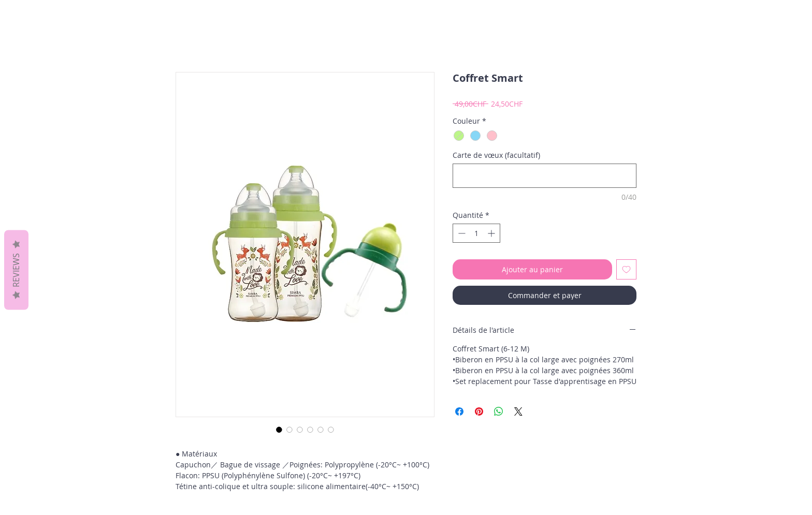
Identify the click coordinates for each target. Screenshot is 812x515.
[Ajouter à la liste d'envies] (626, 269)
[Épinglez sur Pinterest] (479, 411)
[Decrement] (461, 233)
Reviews (16, 270)
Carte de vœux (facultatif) (496, 155)
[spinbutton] (476, 233)
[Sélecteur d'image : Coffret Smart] (279, 430)
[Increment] (492, 233)
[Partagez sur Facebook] (459, 411)
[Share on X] (518, 411)
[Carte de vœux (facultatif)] (545, 176)
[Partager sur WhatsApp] (499, 411)
